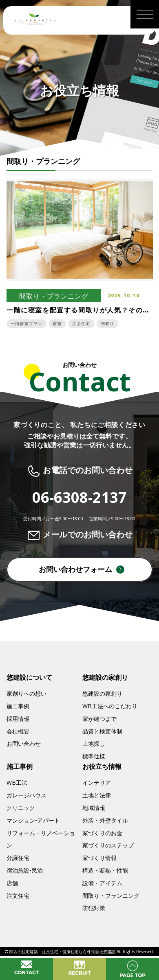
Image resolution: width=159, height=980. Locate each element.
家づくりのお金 (102, 833)
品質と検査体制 (102, 731)
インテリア (97, 782)
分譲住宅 (18, 858)
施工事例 (18, 706)
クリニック (21, 808)
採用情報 (18, 719)
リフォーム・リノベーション (41, 839)
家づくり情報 (99, 858)
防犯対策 (94, 908)
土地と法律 (97, 795)
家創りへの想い (26, 693)
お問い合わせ (24, 743)
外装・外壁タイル (105, 820)
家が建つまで (99, 719)
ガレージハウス (26, 795)
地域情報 (94, 808)
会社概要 (18, 731)
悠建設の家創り (102, 693)
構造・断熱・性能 (105, 870)
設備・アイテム (102, 883)
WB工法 (17, 782)
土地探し (94, 743)
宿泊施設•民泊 (25, 870)
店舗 (12, 883)
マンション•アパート (33, 820)
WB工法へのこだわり (110, 706)
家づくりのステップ (108, 845)
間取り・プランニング (111, 896)
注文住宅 (18, 896)
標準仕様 (94, 756)
